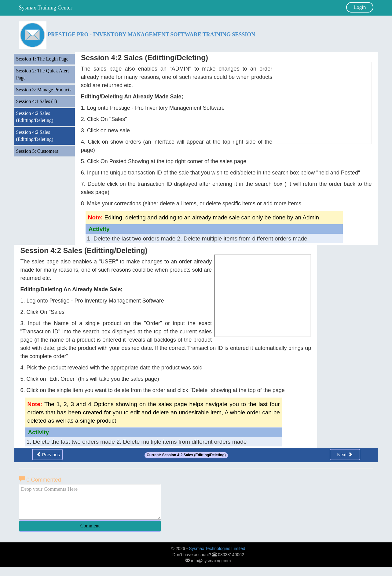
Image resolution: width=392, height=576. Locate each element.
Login (360, 7)
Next (345, 454)
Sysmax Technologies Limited (217, 548)
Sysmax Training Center (46, 8)
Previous (48, 454)
